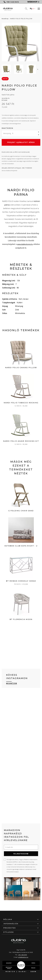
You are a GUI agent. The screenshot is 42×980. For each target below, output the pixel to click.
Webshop (33, 2)
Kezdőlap (5, 19)
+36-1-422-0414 (22, 955)
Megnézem (12, 683)
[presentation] (38, 69)
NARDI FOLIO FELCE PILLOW (21, 19)
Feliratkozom (21, 854)
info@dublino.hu (23, 957)
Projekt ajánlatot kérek (21, 142)
